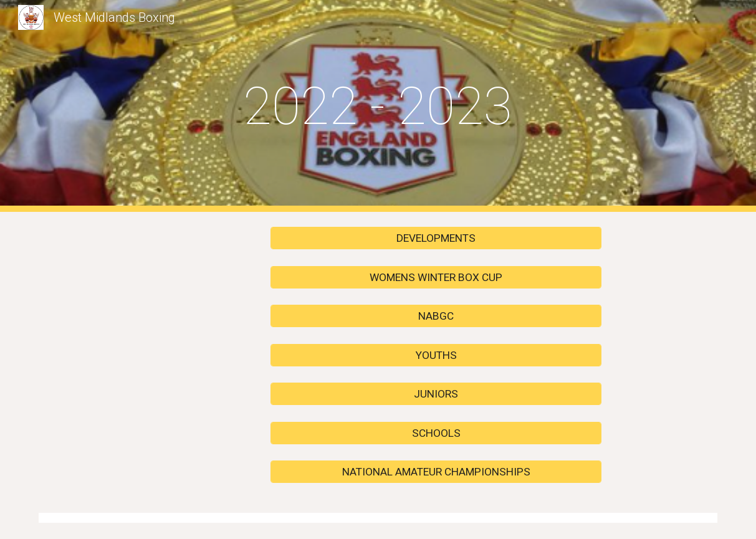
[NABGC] (436, 316)
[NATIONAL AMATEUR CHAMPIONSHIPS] (436, 472)
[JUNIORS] (436, 394)
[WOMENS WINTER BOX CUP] (436, 277)
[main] (378, 106)
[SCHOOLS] (436, 433)
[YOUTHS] (436, 355)
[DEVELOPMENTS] (436, 238)
